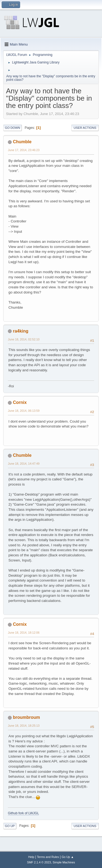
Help (31, 857)
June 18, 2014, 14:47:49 (24, 464)
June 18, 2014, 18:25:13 (24, 726)
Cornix (20, 402)
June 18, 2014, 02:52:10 (24, 339)
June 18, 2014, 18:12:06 (24, 633)
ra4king (21, 331)
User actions (85, 128)
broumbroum (26, 717)
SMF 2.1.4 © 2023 (39, 862)
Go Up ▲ (68, 857)
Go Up (10, 826)
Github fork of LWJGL (23, 813)
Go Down (13, 128)
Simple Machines (64, 862)
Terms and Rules (48, 857)
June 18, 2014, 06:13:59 (24, 411)
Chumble (22, 142)
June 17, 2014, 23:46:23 (24, 150)
